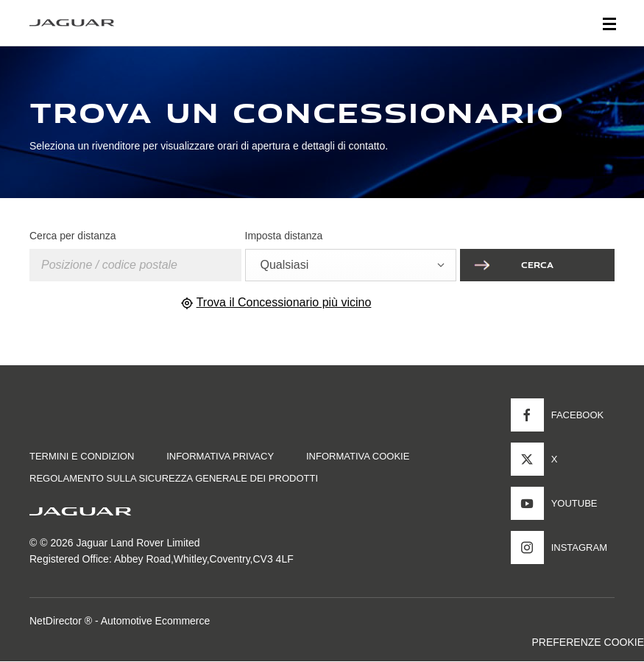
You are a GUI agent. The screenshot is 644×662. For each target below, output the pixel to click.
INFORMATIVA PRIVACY (220, 456)
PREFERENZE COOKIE (588, 642)
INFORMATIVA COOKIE (358, 456)
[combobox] (351, 265)
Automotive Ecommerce (156, 621)
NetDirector (57, 621)
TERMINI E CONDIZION (82, 456)
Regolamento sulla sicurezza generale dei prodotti (174, 478)
